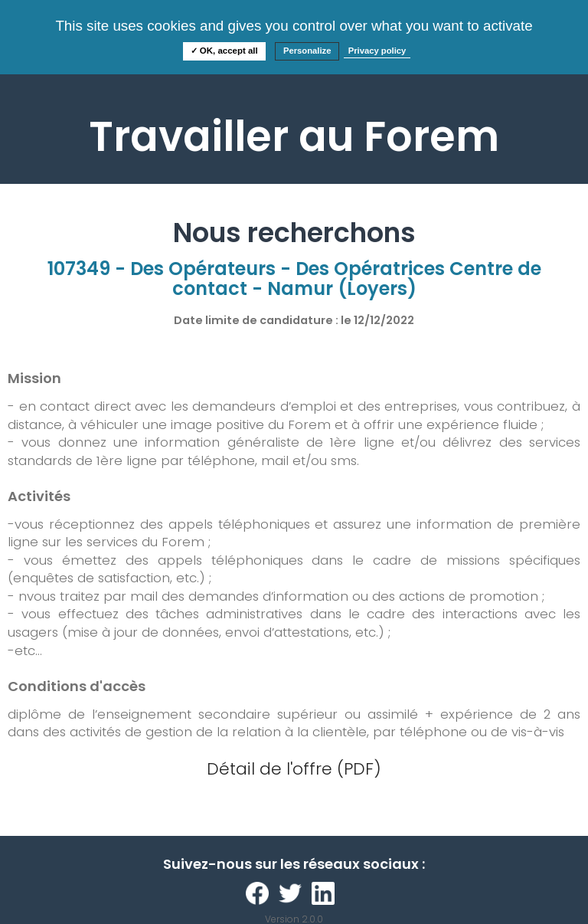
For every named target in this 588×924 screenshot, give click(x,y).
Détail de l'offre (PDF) (294, 769)
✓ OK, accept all (224, 51)
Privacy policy (377, 51)
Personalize (307, 51)
